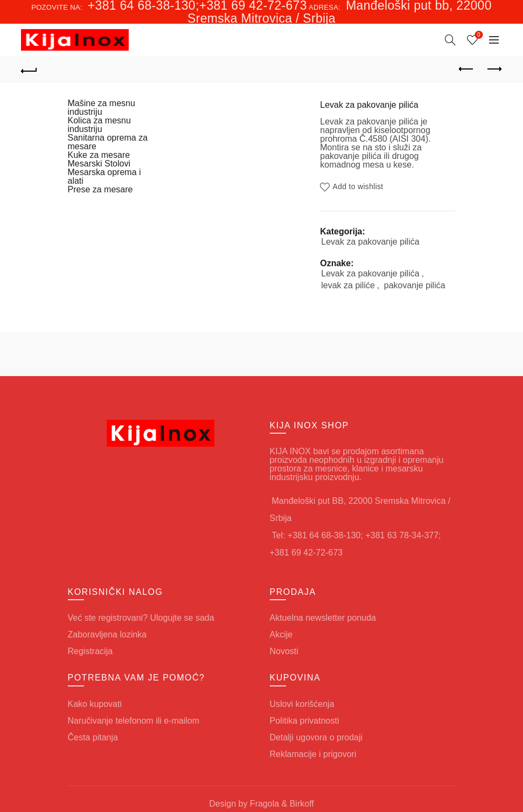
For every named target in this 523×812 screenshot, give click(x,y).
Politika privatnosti (305, 721)
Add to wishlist (358, 187)
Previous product (467, 69)
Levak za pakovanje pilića (370, 242)
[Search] (450, 40)
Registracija (90, 651)
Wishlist (477, 35)
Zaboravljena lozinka (107, 634)
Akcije (281, 634)
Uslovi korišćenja (302, 704)
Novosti (284, 651)
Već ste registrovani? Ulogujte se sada (141, 618)
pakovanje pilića (415, 285)
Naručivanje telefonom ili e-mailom (134, 721)
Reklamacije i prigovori (313, 754)
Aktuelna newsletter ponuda (323, 618)
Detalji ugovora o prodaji (316, 737)
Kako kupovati (95, 704)
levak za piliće (348, 285)
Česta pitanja (93, 737)
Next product (494, 69)
